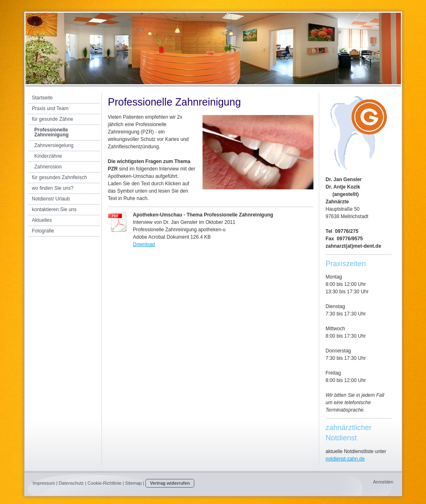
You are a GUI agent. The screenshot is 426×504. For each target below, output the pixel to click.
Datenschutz (71, 483)
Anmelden (383, 482)
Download (144, 244)
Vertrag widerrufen (170, 483)
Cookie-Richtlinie (105, 483)
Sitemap (134, 483)
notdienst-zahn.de (345, 459)
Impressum (44, 483)
